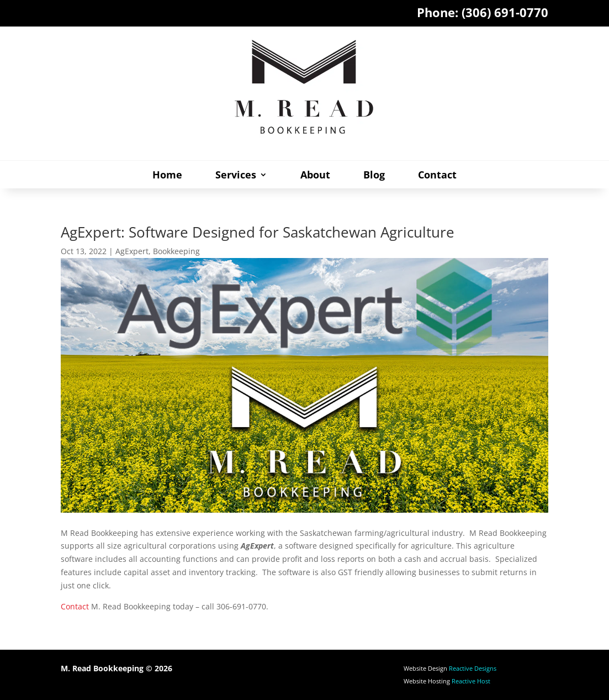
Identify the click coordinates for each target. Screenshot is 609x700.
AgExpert (132, 251)
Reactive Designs (473, 668)
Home (167, 176)
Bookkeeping (176, 251)
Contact (437, 176)
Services (236, 176)
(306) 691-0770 (505, 12)
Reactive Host (471, 681)
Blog (374, 176)
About (315, 176)
